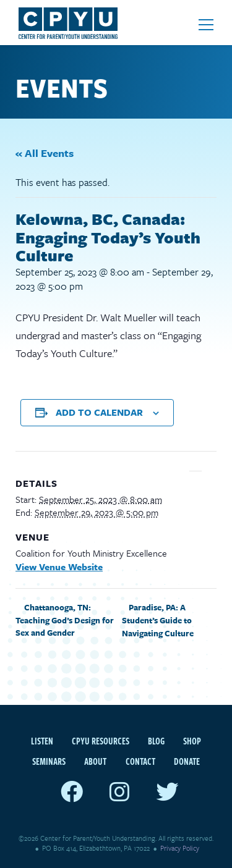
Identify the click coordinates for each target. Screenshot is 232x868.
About (95, 761)
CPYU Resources (101, 741)
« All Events (45, 153)
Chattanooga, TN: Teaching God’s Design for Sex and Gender (65, 620)
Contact (140, 761)
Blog (156, 741)
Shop (192, 741)
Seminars (49, 761)
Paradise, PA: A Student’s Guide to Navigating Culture (159, 620)
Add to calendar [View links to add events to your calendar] (99, 412)
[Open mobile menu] (206, 25)
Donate (187, 761)
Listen (42, 741)
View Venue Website (59, 567)
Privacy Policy (180, 848)
